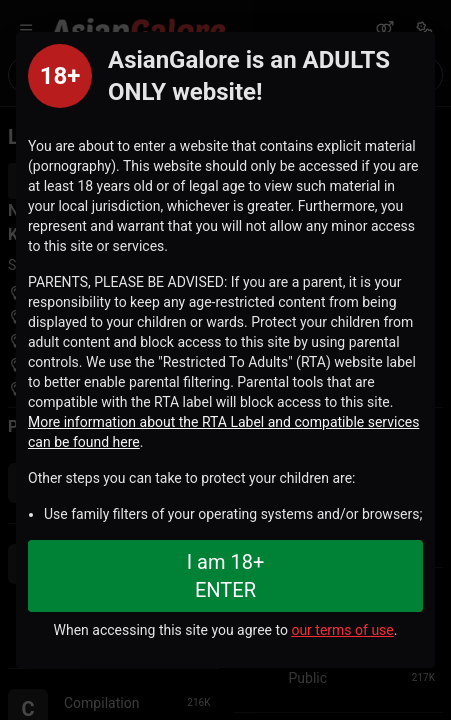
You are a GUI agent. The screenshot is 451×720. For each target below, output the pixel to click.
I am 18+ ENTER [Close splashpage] (226, 576)
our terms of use (342, 630)
